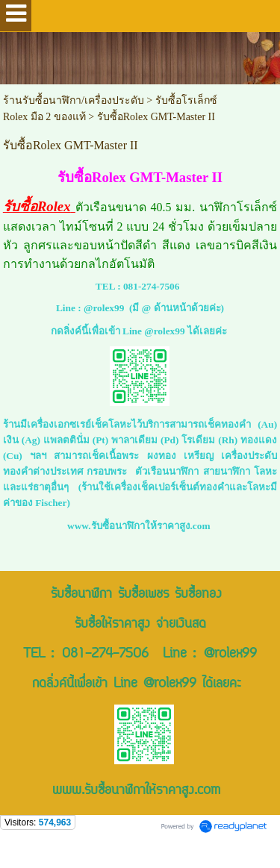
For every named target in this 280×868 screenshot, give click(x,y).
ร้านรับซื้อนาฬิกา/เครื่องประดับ (74, 100)
